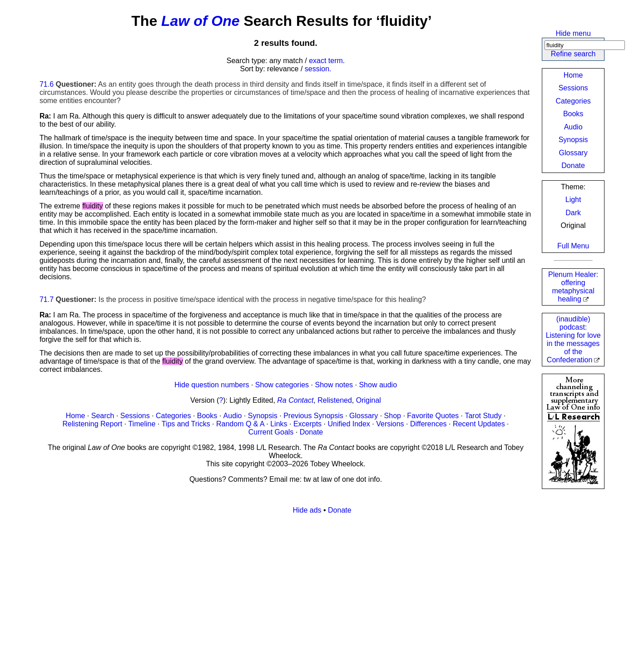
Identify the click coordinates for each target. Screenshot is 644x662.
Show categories (282, 385)
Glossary (573, 153)
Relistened (335, 400)
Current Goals (271, 432)
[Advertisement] (312, 585)
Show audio (378, 385)
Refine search (573, 54)
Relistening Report (92, 424)
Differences (429, 424)
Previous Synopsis (313, 416)
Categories (573, 101)
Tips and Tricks (186, 424)
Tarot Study (483, 416)
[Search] (585, 45)
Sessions (573, 88)
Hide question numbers (212, 385)
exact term (326, 61)
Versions (390, 424)
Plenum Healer (573, 287)
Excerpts (307, 424)
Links (279, 424)
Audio (573, 127)
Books (573, 114)
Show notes (334, 385)
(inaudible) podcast (573, 339)
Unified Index (349, 424)
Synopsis (573, 140)
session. (318, 69)
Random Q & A (240, 424)
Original (369, 400)
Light (573, 200)
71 (44, 84)
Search (103, 416)
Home (573, 75)
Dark (573, 213)
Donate (573, 165)
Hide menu (573, 33)
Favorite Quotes (433, 416)
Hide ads (307, 510)
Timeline (142, 424)
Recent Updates (479, 424)
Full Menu (573, 246)
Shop (393, 416)
